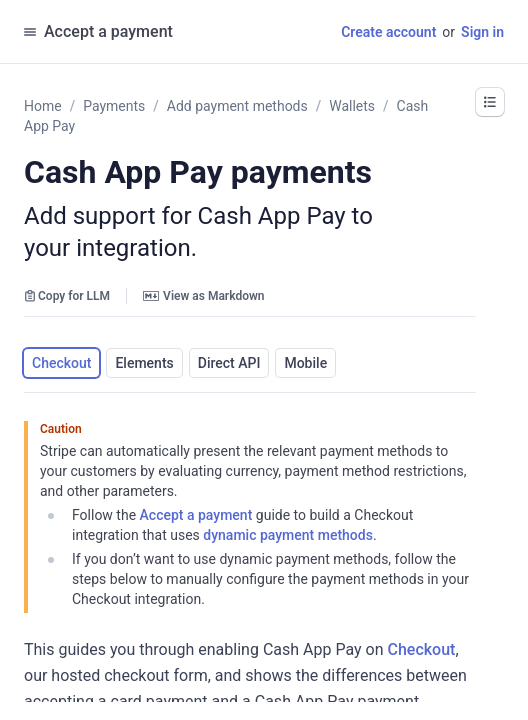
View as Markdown (203, 296)
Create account (388, 32)
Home (43, 106)
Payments (114, 106)
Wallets (352, 106)
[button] (490, 102)
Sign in (482, 32)
